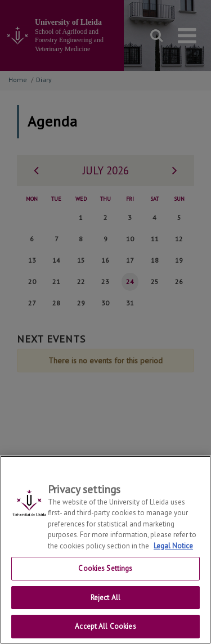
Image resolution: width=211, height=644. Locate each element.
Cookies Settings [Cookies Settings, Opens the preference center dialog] (105, 575)
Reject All (105, 604)
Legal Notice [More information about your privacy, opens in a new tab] (173, 552)
